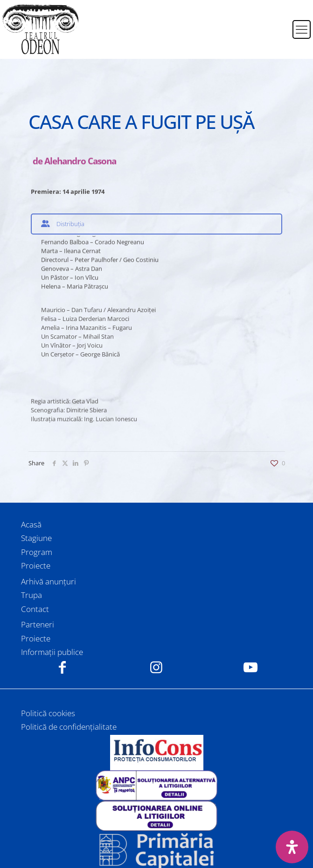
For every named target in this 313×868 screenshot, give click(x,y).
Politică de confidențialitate (69, 727)
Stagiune (36, 538)
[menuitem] (279, 24)
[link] (156, 753)
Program (37, 552)
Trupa (31, 595)
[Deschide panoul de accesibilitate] (292, 847)
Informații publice (52, 652)
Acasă (31, 524)
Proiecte (36, 566)
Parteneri (38, 624)
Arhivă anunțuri (49, 581)
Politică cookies (48, 713)
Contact (35, 609)
